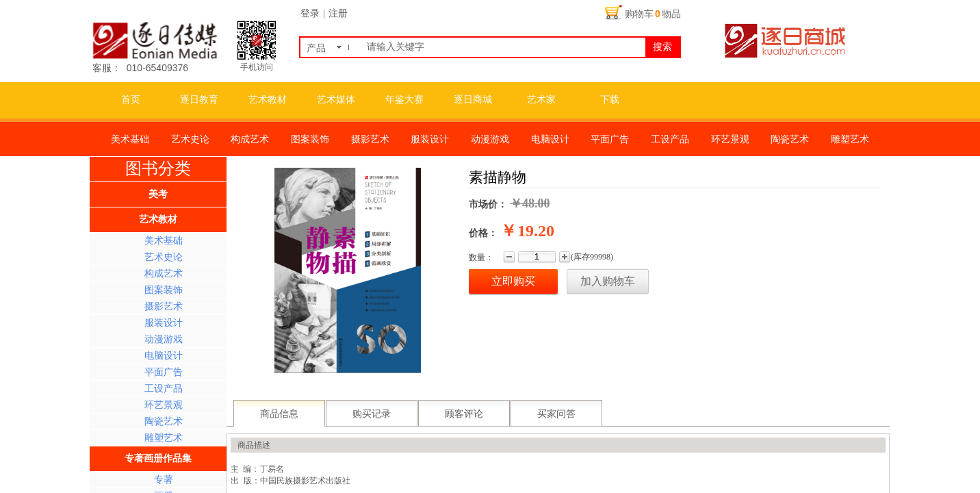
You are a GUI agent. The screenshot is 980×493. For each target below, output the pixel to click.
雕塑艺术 (164, 438)
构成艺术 (164, 274)
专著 (164, 480)
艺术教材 (268, 100)
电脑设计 (164, 356)
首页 (131, 100)
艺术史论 (164, 257)
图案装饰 (164, 290)
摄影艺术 (164, 306)
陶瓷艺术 (164, 421)
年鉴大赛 (404, 100)
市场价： (488, 204)
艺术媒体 (336, 100)
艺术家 (541, 100)
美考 (158, 194)
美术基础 (164, 241)
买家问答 (556, 414)
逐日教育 (199, 100)
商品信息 (279, 414)
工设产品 (164, 389)
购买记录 (372, 414)
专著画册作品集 (158, 458)
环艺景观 (164, 405)
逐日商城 (473, 100)
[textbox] (503, 47)
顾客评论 (464, 414)
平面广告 (164, 372)
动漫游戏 (164, 339)
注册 (338, 13)
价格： (483, 233)
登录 (310, 13)
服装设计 (164, 323)
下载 (610, 100)
